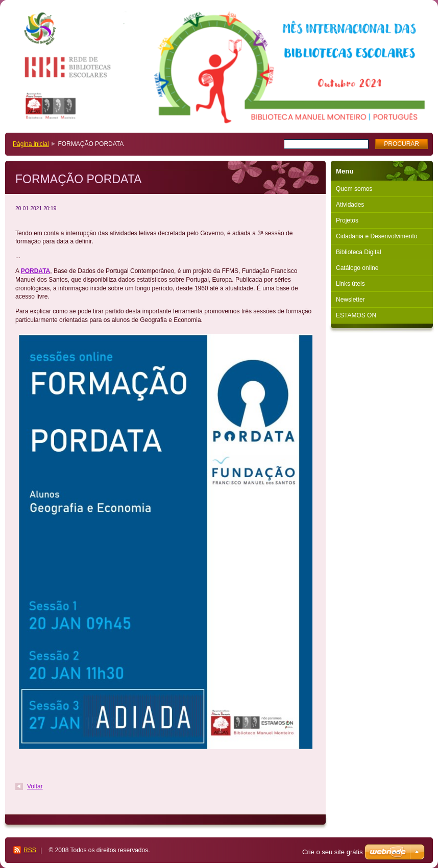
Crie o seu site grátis (333, 852)
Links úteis (350, 284)
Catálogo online (357, 268)
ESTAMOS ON (356, 315)
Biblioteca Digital (359, 252)
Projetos (347, 220)
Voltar (35, 786)
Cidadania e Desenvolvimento (376, 236)
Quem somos (354, 189)
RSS (30, 850)
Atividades (350, 205)
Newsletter (350, 300)
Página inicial (31, 144)
